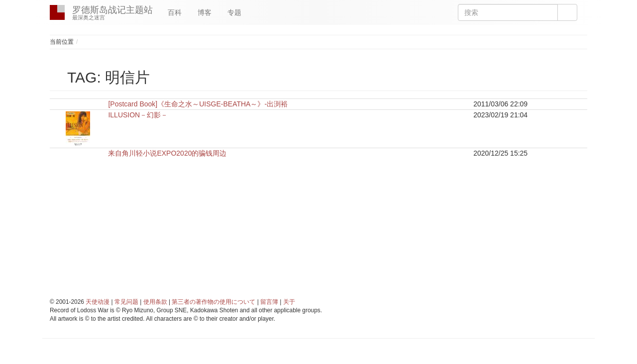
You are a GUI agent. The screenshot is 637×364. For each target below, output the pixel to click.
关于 (289, 302)
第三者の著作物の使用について (213, 302)
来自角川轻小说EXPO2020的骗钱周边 (167, 153)
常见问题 (126, 302)
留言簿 (269, 302)
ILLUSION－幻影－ (138, 115)
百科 (175, 12)
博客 (205, 12)
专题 (234, 12)
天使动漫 (98, 302)
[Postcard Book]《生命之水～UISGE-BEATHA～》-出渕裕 (198, 104)
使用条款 (155, 302)
